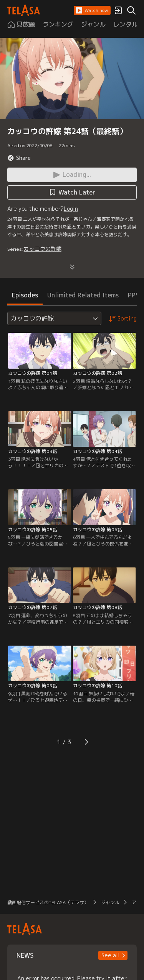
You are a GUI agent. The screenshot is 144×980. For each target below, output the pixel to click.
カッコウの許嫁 (43, 249)
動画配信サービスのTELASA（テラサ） (48, 902)
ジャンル (110, 902)
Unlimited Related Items (83, 295)
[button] (92, 10)
